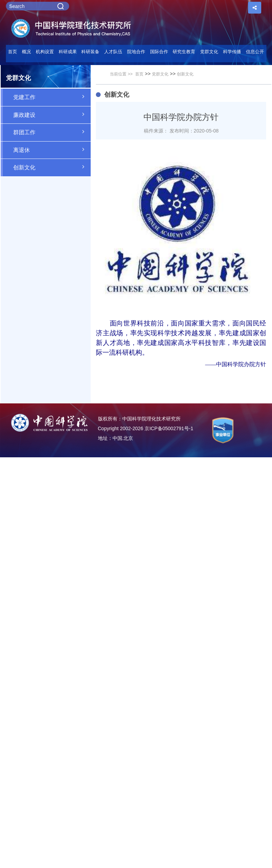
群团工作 (52, 132)
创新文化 (52, 167)
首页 (13, 52)
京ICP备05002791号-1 (169, 428)
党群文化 (160, 74)
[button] (91, 54)
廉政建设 (52, 114)
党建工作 (52, 97)
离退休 (52, 150)
